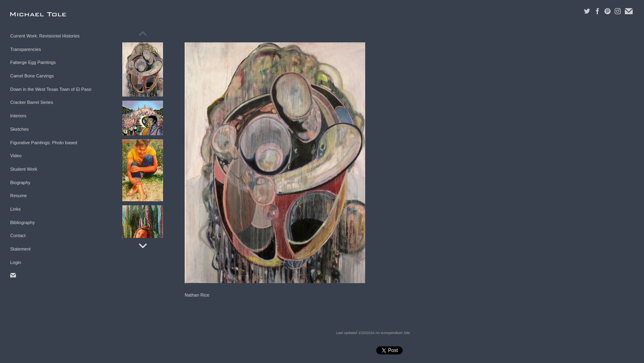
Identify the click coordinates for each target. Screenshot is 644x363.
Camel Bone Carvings (32, 76)
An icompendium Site (393, 333)
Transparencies (25, 49)
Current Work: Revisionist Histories (45, 36)
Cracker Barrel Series (32, 102)
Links (15, 209)
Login (16, 262)
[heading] (31, 14)
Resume (19, 196)
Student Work (24, 169)
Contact (18, 235)
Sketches (19, 129)
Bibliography (23, 222)
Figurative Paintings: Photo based (44, 143)
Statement (20, 249)
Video (16, 156)
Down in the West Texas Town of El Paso (51, 89)
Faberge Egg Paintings (33, 62)
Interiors (18, 116)
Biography (20, 183)
